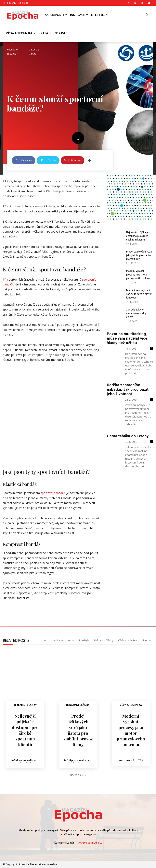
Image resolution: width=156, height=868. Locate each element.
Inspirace (79, 15)
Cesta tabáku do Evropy (128, 436)
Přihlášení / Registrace (16, 3)
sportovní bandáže (53, 493)
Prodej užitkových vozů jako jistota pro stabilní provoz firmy (139, 255)
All (46, 640)
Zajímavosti (56, 15)
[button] (147, 15)
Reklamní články (104, 640)
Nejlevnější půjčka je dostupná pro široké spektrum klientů (137, 236)
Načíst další (78, 775)
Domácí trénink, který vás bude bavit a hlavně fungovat (139, 294)
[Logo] (22, 15)
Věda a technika (21, 33)
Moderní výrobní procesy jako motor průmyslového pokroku (139, 275)
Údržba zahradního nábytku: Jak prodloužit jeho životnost (128, 389)
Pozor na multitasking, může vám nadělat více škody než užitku (127, 338)
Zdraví (61, 33)
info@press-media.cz (24, 760)
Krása (45, 33)
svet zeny (124, 760)
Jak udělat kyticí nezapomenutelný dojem (136, 313)
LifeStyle (100, 15)
